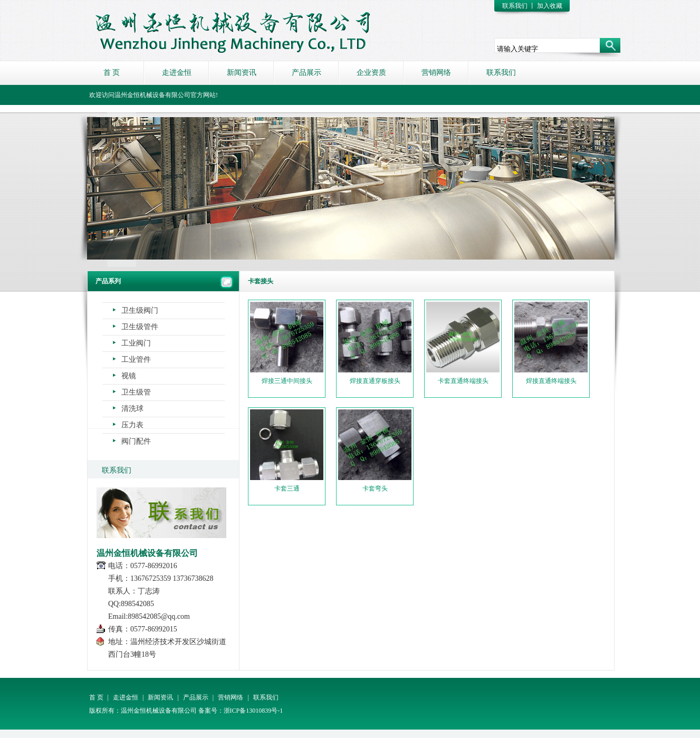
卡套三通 (287, 451)
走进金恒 (177, 73)
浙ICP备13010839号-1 (253, 711)
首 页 (112, 73)
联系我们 (515, 6)
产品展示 (306, 73)
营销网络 (436, 73)
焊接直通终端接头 (551, 343)
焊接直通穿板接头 (375, 343)
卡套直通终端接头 (463, 343)
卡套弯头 (375, 451)
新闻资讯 (242, 73)
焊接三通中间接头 (287, 343)
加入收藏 (550, 6)
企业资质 (371, 73)
